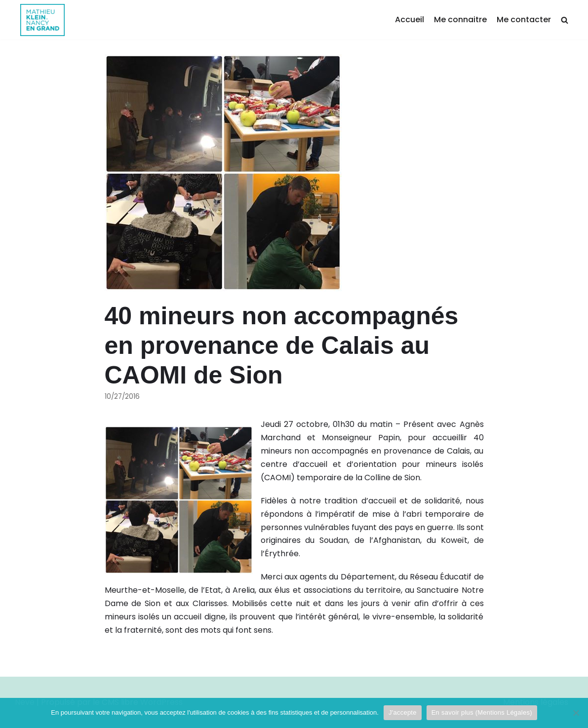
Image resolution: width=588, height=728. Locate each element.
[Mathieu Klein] (42, 20)
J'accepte (403, 712)
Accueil (410, 19)
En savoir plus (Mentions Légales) (482, 712)
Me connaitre (460, 19)
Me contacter (524, 19)
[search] (565, 20)
